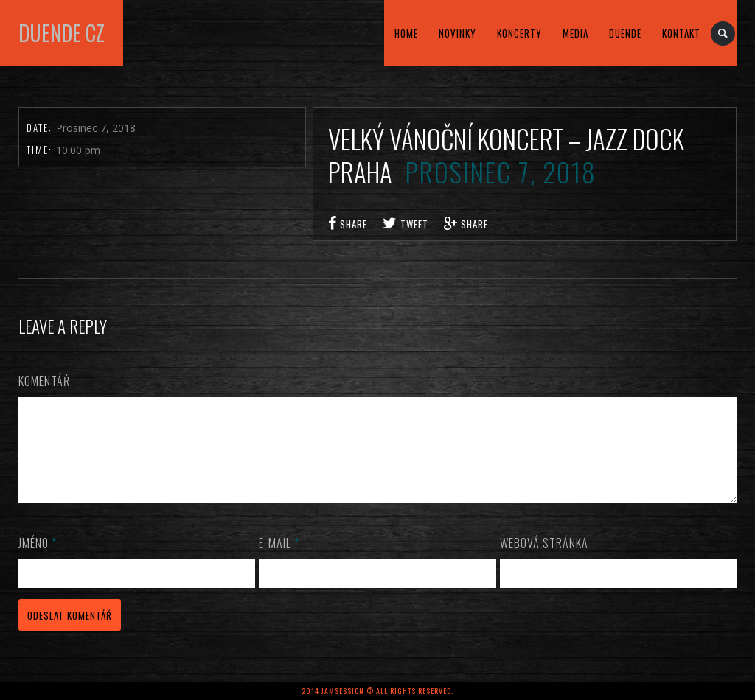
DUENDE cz (62, 33)
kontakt (681, 33)
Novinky (457, 33)
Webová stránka (544, 561)
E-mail (279, 561)
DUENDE (625, 33)
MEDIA (575, 33)
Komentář (44, 381)
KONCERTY (519, 33)
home (406, 33)
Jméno (38, 561)
